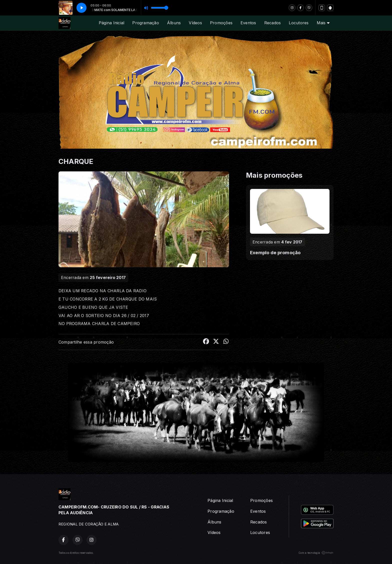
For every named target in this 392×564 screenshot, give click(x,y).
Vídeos (195, 23)
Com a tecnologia (316, 553)
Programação (146, 23)
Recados (273, 23)
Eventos (248, 23)
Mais (323, 23)
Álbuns (174, 23)
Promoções (221, 23)
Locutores (299, 23)
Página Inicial (111, 23)
